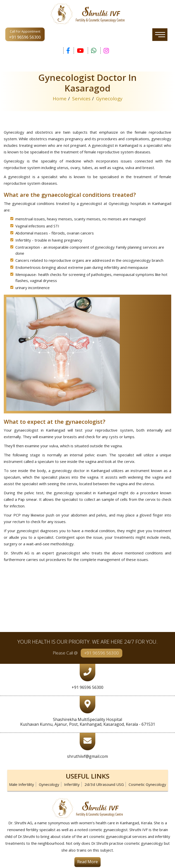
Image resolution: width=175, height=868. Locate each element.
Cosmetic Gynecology (147, 784)
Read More (87, 862)
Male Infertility (22, 784)
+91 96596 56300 (101, 653)
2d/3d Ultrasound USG (104, 784)
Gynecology (49, 784)
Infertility (72, 784)
